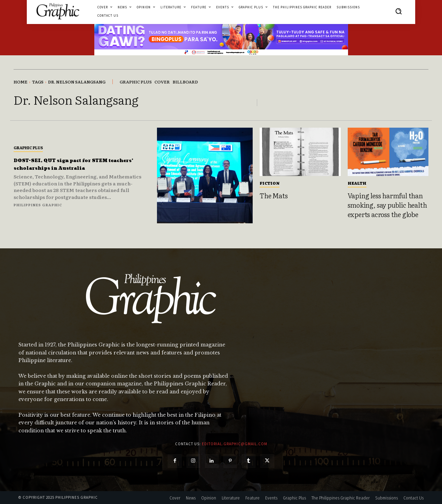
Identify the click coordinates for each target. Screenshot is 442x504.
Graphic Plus (28, 147)
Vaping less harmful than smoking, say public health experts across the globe (387, 205)
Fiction (270, 183)
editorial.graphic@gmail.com (235, 444)
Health (357, 183)
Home (21, 82)
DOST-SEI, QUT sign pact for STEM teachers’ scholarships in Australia (82, 164)
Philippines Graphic (38, 205)
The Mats (274, 195)
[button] (398, 11)
